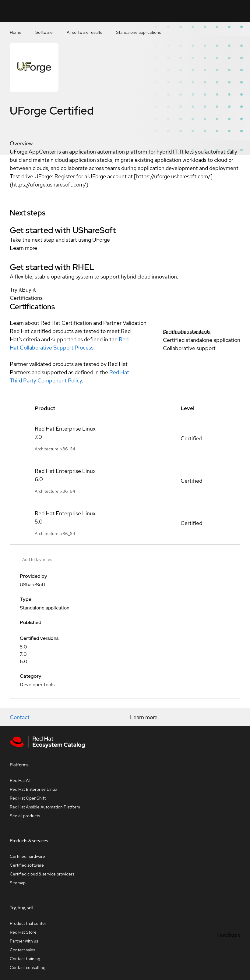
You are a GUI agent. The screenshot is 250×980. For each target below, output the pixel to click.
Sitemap (18, 883)
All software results (84, 32)
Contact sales (22, 950)
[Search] (175, 11)
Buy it (29, 290)
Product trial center (28, 923)
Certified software (27, 865)
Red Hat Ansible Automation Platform (45, 807)
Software (44, 32)
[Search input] (149, 11)
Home (16, 32)
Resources (216, 11)
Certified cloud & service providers (42, 874)
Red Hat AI (20, 780)
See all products (25, 816)
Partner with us (24, 941)
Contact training (25, 959)
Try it (16, 290)
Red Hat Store (23, 932)
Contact (20, 717)
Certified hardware (27, 856)
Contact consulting (28, 968)
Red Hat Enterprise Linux (33, 789)
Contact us (194, 15)
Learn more (23, 248)
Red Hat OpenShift (28, 798)
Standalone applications (138, 32)
